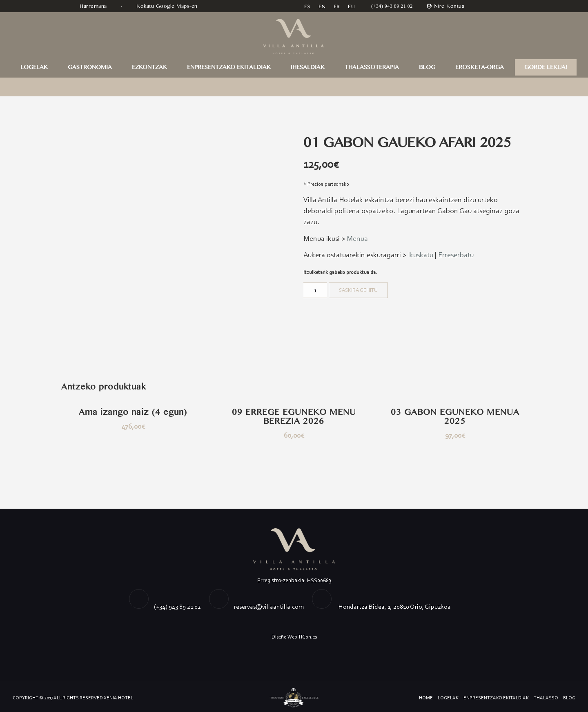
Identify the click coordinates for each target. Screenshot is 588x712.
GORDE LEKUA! (546, 67)
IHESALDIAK (308, 67)
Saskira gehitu (358, 290)
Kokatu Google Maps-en (168, 6)
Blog (427, 67)
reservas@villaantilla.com (269, 606)
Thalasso (546, 698)
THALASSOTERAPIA (372, 67)
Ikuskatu (421, 255)
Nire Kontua (449, 6)
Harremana (94, 6)
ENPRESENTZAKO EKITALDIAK (229, 67)
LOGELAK (34, 67)
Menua (357, 238)
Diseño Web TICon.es (294, 637)
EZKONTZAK (149, 67)
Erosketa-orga (480, 67)
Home (426, 698)
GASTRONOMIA (90, 67)
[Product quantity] (315, 290)
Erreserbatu (456, 255)
